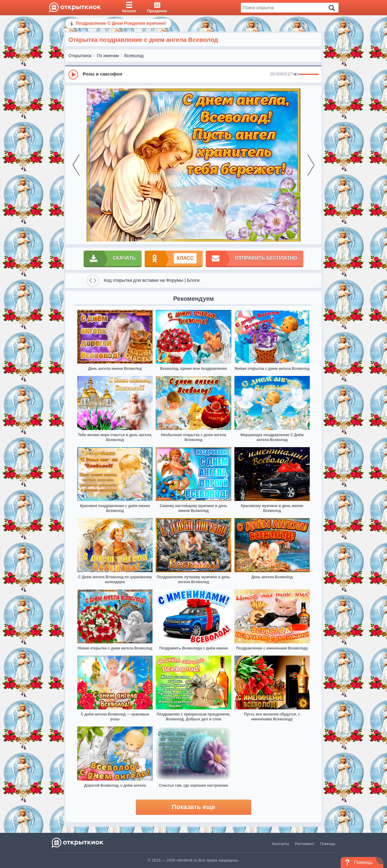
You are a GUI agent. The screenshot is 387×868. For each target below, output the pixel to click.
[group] (193, 74)
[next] (311, 165)
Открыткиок (80, 56)
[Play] (73, 75)
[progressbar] (309, 75)
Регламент (305, 844)
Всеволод (134, 56)
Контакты (280, 844)
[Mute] (296, 75)
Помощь (328, 844)
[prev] (76, 165)
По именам (108, 56)
